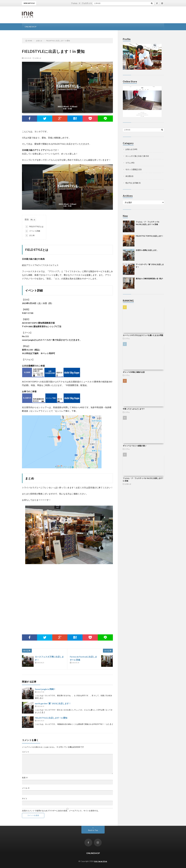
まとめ (30, 235)
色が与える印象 (132, 183)
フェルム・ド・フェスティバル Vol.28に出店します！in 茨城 (96, 3)
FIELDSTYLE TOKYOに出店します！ (150, 236)
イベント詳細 (33, 231)
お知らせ (38, 58)
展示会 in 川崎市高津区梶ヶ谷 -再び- (150, 279)
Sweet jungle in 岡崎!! (45, 689)
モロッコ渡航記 (132, 169)
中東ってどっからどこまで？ (134, 409)
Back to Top (93, 830)
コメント (26, 752)
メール (26, 788)
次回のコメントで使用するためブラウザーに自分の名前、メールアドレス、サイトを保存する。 (61, 811)
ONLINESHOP (31, 27)
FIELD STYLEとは (34, 227)
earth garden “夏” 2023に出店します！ (53, 703)
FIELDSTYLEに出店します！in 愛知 (51, 718)
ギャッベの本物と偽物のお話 (134, 372)
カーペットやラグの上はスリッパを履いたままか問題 (143, 335)
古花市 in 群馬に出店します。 (147, 250)
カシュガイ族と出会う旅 (135, 156)
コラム (128, 163)
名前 (25, 778)
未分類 (128, 176)
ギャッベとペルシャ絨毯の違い (135, 446)
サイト (25, 799)
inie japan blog (101, 861)
